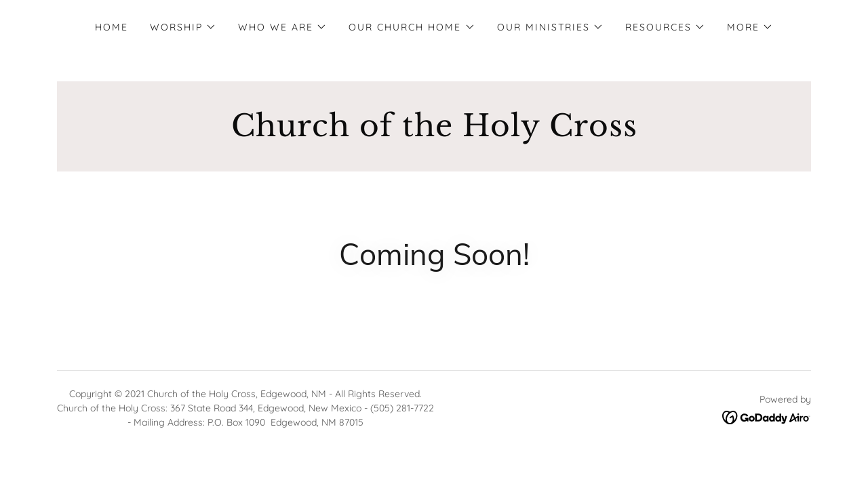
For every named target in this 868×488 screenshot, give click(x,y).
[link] (434, 132)
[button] (183, 27)
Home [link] (112, 27)
